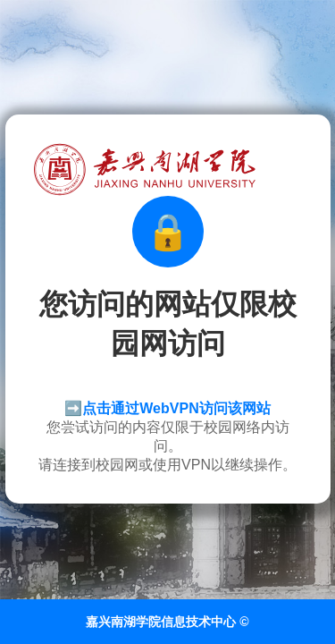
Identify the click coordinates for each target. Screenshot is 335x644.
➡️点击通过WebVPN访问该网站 (167, 408)
